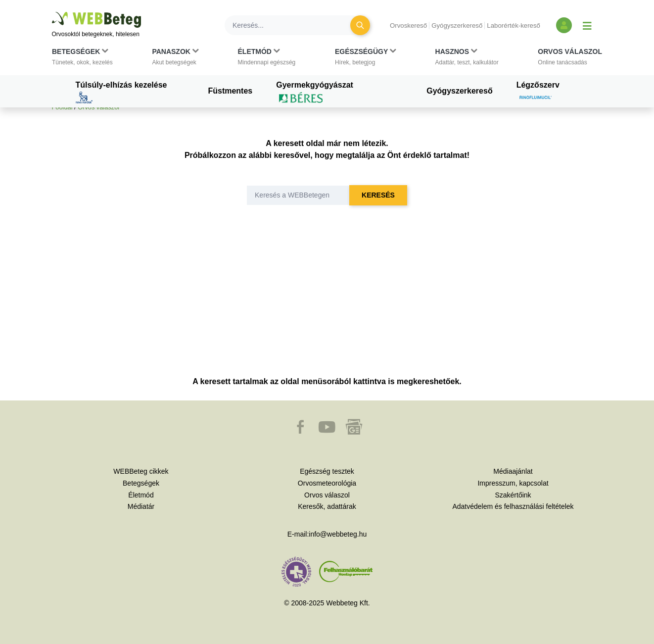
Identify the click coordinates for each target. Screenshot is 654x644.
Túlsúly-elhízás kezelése (121, 92)
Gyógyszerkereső (457, 25)
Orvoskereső (408, 25)
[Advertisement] (327, 301)
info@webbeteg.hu (338, 534)
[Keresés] (293, 25)
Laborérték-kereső (514, 25)
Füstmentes (230, 91)
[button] (82, 59)
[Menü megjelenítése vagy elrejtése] (587, 25)
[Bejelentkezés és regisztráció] (564, 25)
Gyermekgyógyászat (315, 92)
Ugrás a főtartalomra (52, 12)
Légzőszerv (538, 92)
